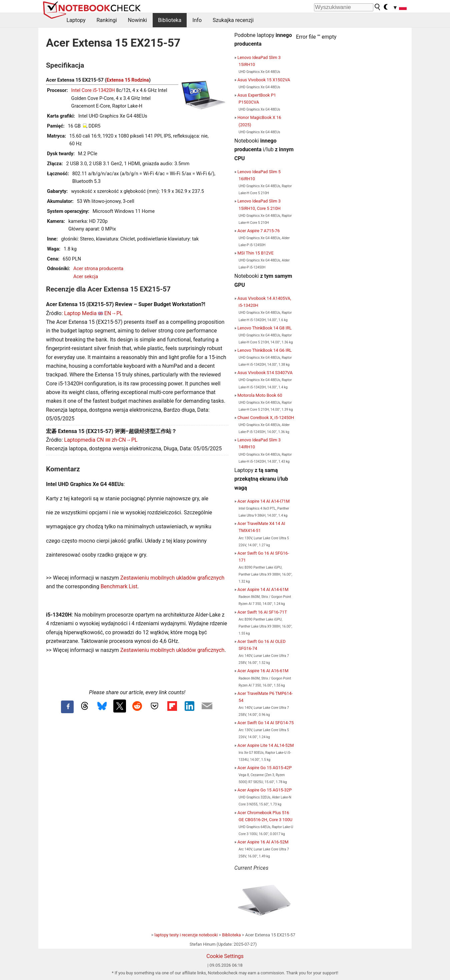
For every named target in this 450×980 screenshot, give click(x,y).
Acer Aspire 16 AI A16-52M (263, 842)
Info (197, 20)
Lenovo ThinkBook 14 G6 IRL (264, 350)
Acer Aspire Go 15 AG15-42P (264, 768)
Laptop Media (80, 313)
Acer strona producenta (98, 269)
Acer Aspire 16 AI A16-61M (263, 671)
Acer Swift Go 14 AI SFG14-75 (265, 723)
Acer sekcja (86, 277)
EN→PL (113, 313)
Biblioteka (170, 20)
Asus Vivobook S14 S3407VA (265, 373)
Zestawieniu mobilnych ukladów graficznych (172, 578)
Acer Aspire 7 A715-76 (258, 231)
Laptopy (76, 20)
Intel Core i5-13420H (93, 90)
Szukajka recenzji (233, 20)
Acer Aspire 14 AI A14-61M (263, 589)
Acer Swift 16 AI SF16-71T (262, 612)
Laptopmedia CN (84, 440)
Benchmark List (119, 586)
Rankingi (106, 20)
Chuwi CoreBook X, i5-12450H (266, 418)
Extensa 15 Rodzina (127, 80)
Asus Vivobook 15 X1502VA (264, 80)
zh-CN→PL (125, 440)
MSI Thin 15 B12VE (255, 253)
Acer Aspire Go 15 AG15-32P (264, 790)
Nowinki (137, 20)
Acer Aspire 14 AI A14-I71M (263, 501)
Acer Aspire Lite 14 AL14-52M (265, 745)
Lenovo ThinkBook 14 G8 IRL (264, 328)
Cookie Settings (225, 956)
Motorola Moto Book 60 (260, 395)
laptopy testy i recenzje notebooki (186, 935)
